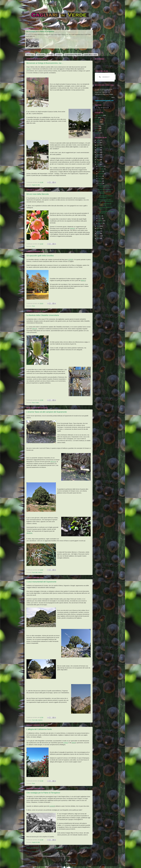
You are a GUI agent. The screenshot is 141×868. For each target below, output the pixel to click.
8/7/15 (28, 69)
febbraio (101, 221)
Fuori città (35, 572)
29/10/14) (29, 533)
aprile (100, 216)
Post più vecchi (85, 848)
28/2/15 (34, 329)
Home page (30, 55)
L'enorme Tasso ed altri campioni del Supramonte (47, 412)
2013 (98, 231)
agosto (100, 176)
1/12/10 (70, 260)
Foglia (97, 128)
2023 (98, 147)
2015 (98, 226)
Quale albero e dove (90, 55)
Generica (97, 120)
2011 (98, 236)
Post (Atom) (35, 852)
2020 (98, 155)
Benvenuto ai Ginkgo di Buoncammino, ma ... (45, 63)
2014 (98, 229)
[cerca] (106, 77)
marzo (100, 218)
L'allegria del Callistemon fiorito (39, 729)
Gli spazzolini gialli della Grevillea (40, 256)
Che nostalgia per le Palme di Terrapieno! (40, 31)
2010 (98, 238)
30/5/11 (83, 281)
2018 (98, 160)
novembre (101, 169)
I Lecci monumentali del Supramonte (41, 582)
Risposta (97, 133)
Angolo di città (36, 185)
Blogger (74, 863)
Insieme (40, 572)
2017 (98, 162)
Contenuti (59, 55)
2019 (98, 157)
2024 (98, 145)
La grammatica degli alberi (73, 55)
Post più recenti (32, 848)
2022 (98, 150)
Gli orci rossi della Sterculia (38, 194)
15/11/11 (53, 462)
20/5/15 (72, 229)
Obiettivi (50, 55)
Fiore (33, 246)
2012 (98, 233)
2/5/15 (73, 743)
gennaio (101, 223)
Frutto (37, 403)
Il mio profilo (41, 55)
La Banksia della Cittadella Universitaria (43, 315)
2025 (98, 143)
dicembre (101, 166)
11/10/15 (52, 806)
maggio (100, 183)
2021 (98, 152)
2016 (98, 164)
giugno (100, 181)
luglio (100, 179)
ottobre (100, 171)
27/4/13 (66, 743)
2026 (98, 140)
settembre (101, 174)
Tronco (97, 131)
